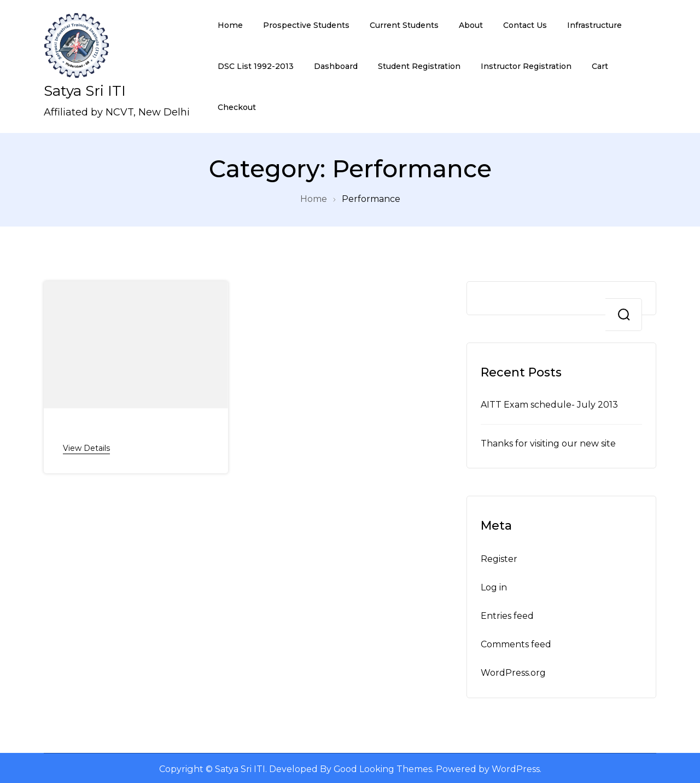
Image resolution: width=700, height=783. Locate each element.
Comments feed (517, 643)
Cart (600, 66)
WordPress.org (514, 671)
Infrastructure (594, 25)
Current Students (404, 25)
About (471, 25)
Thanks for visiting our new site (549, 442)
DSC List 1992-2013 (256, 66)
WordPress (517, 768)
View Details (86, 448)
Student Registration (419, 66)
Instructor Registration (526, 66)
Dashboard (336, 66)
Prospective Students (306, 25)
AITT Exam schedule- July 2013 (550, 404)
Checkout (237, 107)
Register (499, 557)
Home (230, 25)
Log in (494, 585)
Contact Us (525, 25)
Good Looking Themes (383, 768)
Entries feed (507, 614)
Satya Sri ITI (85, 91)
